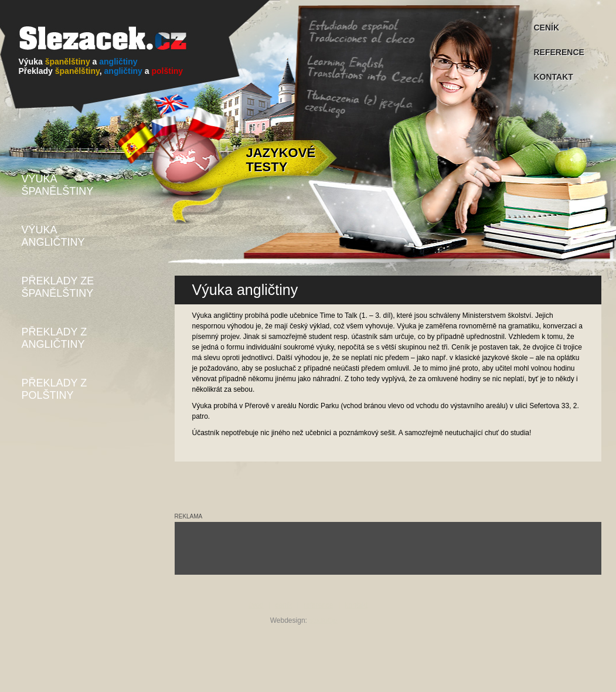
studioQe (323, 620)
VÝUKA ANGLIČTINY (53, 236)
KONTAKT (554, 77)
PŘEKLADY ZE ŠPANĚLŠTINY (58, 287)
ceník (284, 605)
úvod (256, 605)
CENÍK (547, 28)
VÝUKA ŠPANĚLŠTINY (58, 185)
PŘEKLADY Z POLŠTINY (55, 389)
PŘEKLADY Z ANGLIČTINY (55, 338)
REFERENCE (559, 52)
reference (319, 605)
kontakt (357, 605)
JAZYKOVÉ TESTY (281, 160)
